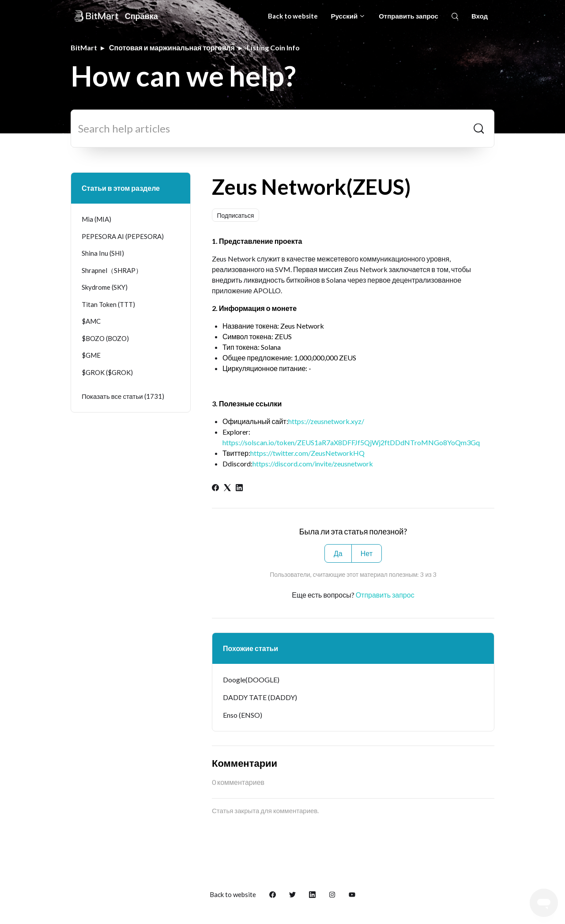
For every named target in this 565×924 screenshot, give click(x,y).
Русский (348, 16)
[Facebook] (215, 488)
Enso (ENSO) (243, 715)
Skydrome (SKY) (105, 287)
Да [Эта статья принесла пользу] (338, 553)
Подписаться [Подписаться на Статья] (236, 215)
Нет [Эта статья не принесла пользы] (367, 553)
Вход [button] (480, 16)
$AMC (91, 321)
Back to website (293, 16)
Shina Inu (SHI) (103, 253)
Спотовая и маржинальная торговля (172, 47)
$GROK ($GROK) (107, 372)
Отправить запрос (409, 16)
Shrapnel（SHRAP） (112, 270)
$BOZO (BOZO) (105, 338)
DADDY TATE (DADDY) (260, 697)
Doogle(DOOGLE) (251, 680)
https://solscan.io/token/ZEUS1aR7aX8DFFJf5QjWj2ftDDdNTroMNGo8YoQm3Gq (351, 442)
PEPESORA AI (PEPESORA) (123, 236)
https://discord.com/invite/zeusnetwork (313, 464)
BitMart (84, 47)
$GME (91, 355)
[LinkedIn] (239, 488)
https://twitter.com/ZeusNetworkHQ (307, 453)
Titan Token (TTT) (108, 304)
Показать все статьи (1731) (123, 396)
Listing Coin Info (273, 47)
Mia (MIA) (96, 219)
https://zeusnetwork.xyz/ (326, 421)
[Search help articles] (282, 129)
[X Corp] (227, 488)
